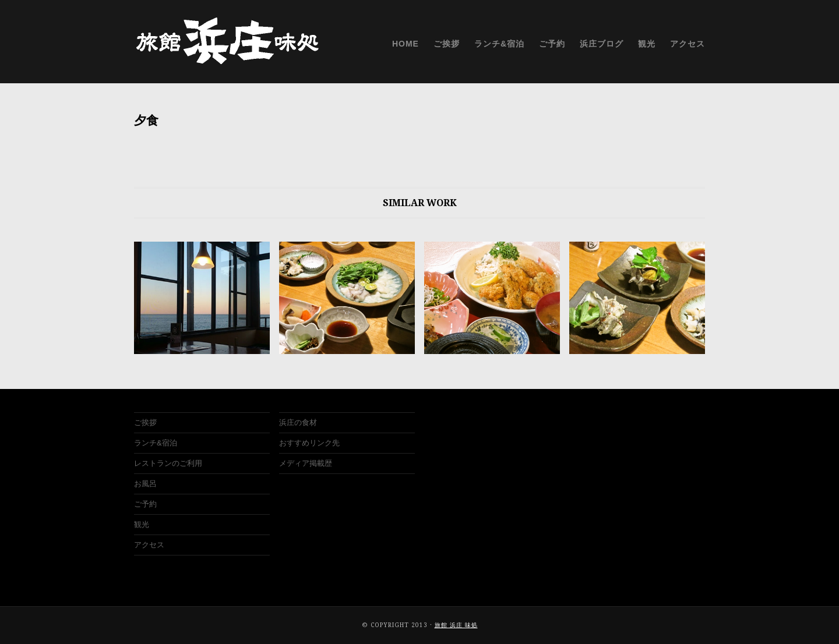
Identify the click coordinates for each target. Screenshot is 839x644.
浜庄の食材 (298, 422)
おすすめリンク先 (309, 443)
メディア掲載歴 (306, 463)
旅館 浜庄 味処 (456, 625)
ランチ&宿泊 (499, 44)
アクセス (688, 44)
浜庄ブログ (602, 44)
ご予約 (552, 44)
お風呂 (145, 484)
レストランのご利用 (168, 463)
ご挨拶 (447, 44)
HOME (406, 44)
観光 (647, 44)
